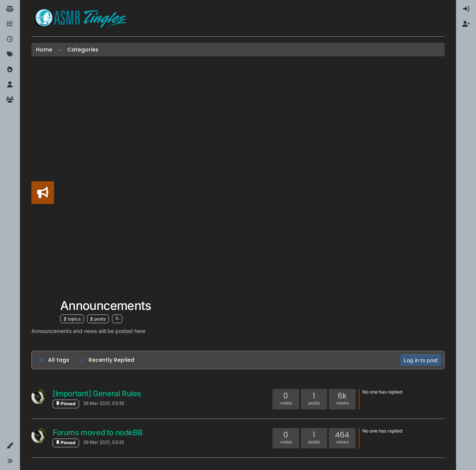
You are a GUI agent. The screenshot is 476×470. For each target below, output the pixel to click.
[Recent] (10, 39)
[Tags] (10, 54)
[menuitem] (466, 9)
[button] (10, 446)
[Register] (466, 24)
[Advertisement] (106, 180)
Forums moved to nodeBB (97, 433)
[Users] (10, 85)
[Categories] (10, 24)
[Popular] (10, 70)
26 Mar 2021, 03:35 (104, 403)
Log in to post (421, 360)
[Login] (466, 9)
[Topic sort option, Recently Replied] (107, 360)
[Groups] (10, 100)
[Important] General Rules (97, 394)
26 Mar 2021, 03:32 (104, 442)
